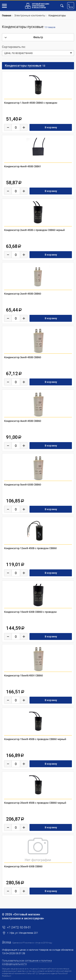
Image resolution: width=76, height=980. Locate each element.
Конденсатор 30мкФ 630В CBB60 (23, 866)
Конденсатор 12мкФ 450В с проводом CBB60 (30, 548)
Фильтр (38, 37)
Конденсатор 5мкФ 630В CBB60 (23, 484)
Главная (7, 15)
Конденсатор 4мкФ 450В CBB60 (23, 421)
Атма (38, 943)
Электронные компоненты (30, 15)
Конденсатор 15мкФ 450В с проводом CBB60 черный (35, 739)
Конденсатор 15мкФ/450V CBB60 (23, 675)
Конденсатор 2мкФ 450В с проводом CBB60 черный (34, 230)
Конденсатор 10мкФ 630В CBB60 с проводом (30, 612)
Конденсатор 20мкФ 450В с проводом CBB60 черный (35, 803)
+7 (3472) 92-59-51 (19, 927)
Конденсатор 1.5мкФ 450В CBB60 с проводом (31, 103)
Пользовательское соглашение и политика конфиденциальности (27, 962)
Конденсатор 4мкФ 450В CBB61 (23, 166)
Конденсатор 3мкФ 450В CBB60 (23, 357)
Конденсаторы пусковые (29, 27)
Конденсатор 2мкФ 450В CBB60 (23, 294)
